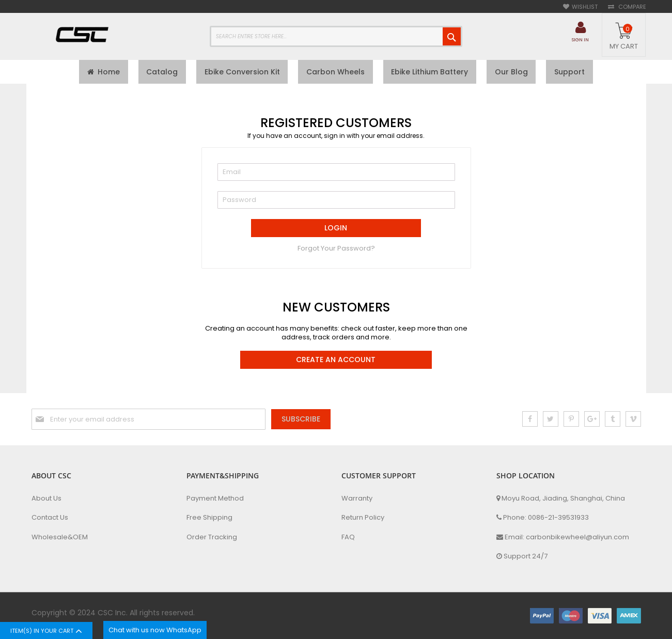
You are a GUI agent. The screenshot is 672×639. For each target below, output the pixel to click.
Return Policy (363, 518)
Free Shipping (209, 518)
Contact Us (50, 518)
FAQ (348, 537)
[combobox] (336, 36)
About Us (46, 498)
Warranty (357, 498)
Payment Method (215, 498)
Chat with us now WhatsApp (155, 630)
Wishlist (585, 7)
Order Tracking (212, 537)
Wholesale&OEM (60, 537)
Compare (631, 7)
